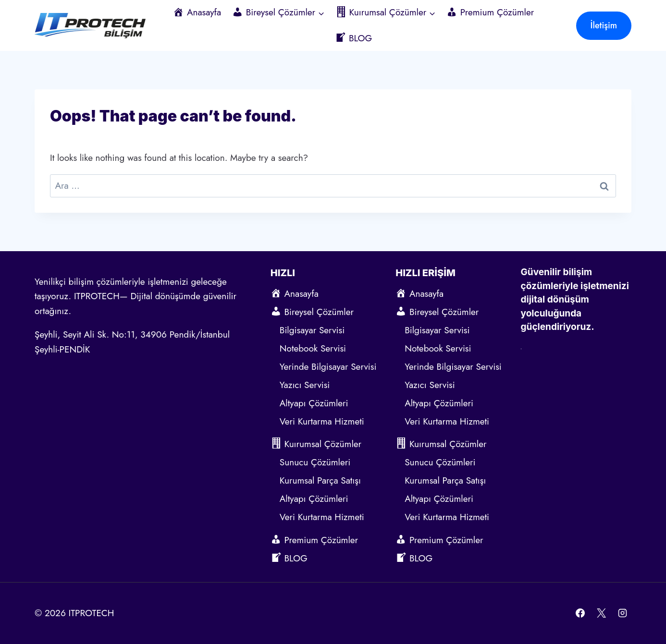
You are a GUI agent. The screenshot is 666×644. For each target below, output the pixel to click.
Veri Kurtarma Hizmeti (322, 421)
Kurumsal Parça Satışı (320, 480)
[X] (601, 613)
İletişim (604, 25)
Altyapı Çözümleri (314, 403)
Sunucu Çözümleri (315, 462)
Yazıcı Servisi (306, 385)
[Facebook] (580, 613)
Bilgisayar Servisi (312, 330)
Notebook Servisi (313, 348)
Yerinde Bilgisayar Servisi (328, 367)
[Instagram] (622, 613)
